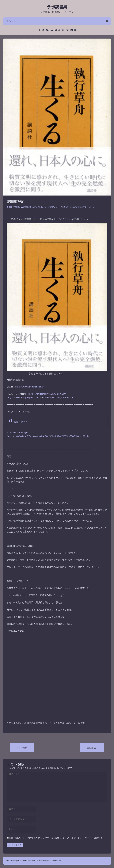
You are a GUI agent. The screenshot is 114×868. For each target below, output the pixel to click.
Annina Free (56, 861)
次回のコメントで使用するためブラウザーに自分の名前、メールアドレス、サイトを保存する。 (57, 838)
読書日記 (65, 207)
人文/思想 (36, 207)
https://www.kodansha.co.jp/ (31, 387)
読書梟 (26, 207)
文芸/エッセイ (55, 207)
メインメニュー (57, 21)
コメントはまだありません (83, 207)
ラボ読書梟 (57, 7)
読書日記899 (20, 422)
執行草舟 (45, 207)
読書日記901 (16, 202)
